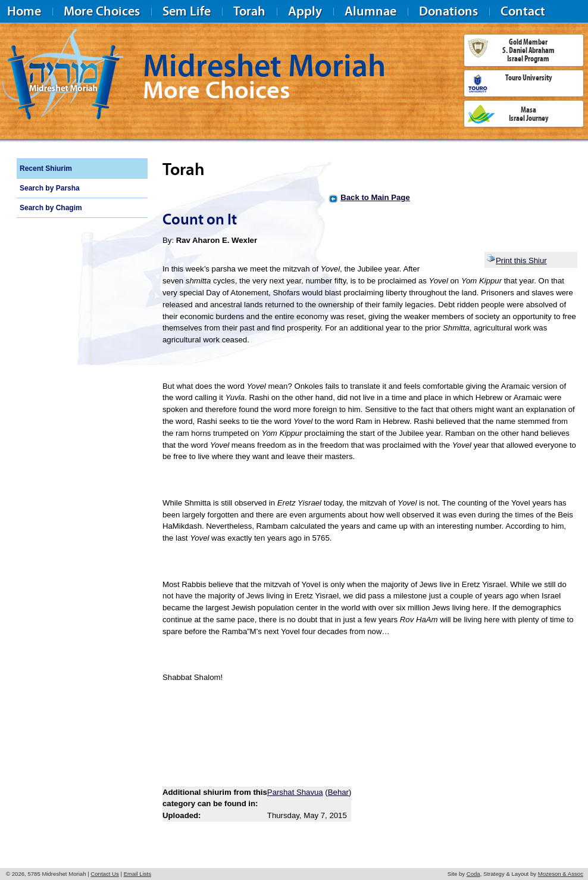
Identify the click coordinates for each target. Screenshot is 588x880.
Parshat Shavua (295, 792)
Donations (448, 11)
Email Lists (137, 874)
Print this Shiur (517, 260)
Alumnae (370, 11)
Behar (338, 792)
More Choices (102, 11)
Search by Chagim (51, 208)
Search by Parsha (50, 188)
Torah (249, 11)
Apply (305, 11)
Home (24, 11)
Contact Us (104, 874)
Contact (523, 11)
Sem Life (187, 11)
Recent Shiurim (46, 168)
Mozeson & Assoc (561, 874)
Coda (473, 874)
